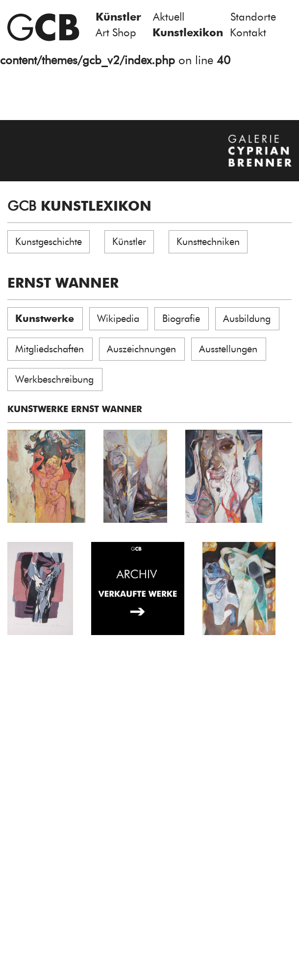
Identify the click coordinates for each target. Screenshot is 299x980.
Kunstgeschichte (49, 242)
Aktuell (169, 17)
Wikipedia (118, 318)
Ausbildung (247, 318)
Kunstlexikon (188, 33)
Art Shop (116, 33)
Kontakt (248, 33)
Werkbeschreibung (54, 379)
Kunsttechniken (208, 242)
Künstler (118, 17)
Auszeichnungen (141, 349)
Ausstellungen (228, 349)
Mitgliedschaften (50, 349)
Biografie (181, 318)
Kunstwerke (45, 318)
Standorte (253, 17)
